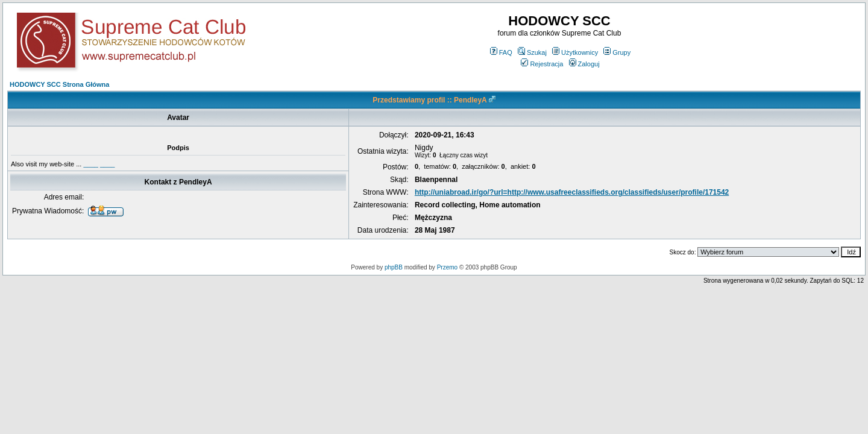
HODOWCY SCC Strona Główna (59, 84)
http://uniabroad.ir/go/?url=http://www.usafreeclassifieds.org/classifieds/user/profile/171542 (572, 192)
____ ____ (99, 164)
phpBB (394, 267)
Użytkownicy (575, 52)
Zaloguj (584, 64)
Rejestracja (542, 64)
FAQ (501, 52)
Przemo (447, 267)
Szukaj (532, 52)
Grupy (617, 52)
